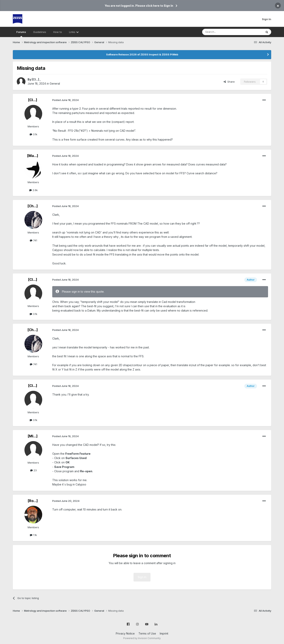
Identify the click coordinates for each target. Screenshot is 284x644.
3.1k (33, 134)
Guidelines (40, 32)
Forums (21, 34)
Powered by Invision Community (142, 638)
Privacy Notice (125, 633)
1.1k (33, 535)
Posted (65, 100)
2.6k (33, 190)
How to (58, 32)
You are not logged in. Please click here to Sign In (139, 6)
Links (74, 32)
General (55, 84)
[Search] (222, 32)
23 (33, 470)
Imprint (164, 633)
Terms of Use (147, 633)
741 (33, 240)
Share (229, 82)
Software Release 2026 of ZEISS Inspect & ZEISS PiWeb (142, 54)
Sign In (267, 19)
